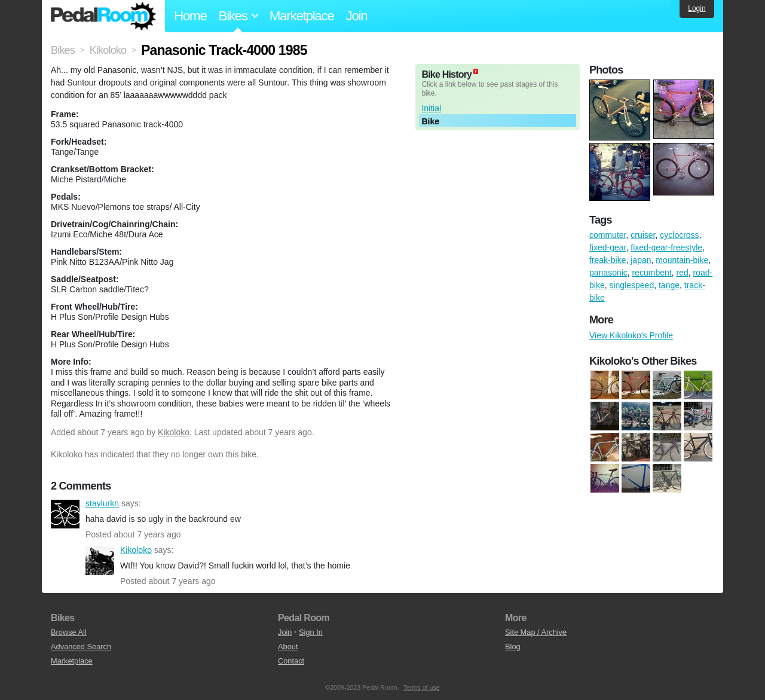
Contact (291, 661)
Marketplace (302, 16)
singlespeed (631, 285)
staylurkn (65, 514)
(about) (476, 71)
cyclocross (679, 235)
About (288, 646)
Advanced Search (81, 646)
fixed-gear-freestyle (666, 247)
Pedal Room (103, 16)
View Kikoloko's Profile (631, 335)
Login (697, 8)
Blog (513, 646)
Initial (431, 108)
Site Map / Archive (536, 632)
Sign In (311, 632)
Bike (430, 121)
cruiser (643, 235)
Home (190, 16)
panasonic (608, 273)
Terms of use (422, 687)
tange (669, 285)
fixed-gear (608, 247)
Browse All (69, 632)
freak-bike (608, 260)
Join (357, 16)
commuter (608, 235)
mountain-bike (682, 260)
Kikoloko (174, 432)
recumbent (652, 273)
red (683, 273)
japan (641, 260)
